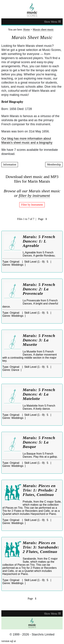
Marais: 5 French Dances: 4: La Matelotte (39, 394)
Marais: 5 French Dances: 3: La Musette (39, 340)
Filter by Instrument (32, 205)
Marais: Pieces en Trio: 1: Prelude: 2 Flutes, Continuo (40, 490)
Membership (54, 164)
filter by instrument (34, 196)
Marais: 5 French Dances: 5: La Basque (39, 442)
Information (10, 164)
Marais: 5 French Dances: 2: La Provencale (39, 289)
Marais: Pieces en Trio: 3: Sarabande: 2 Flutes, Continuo (41, 547)
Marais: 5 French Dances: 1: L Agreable (39, 241)
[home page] (32, 10)
